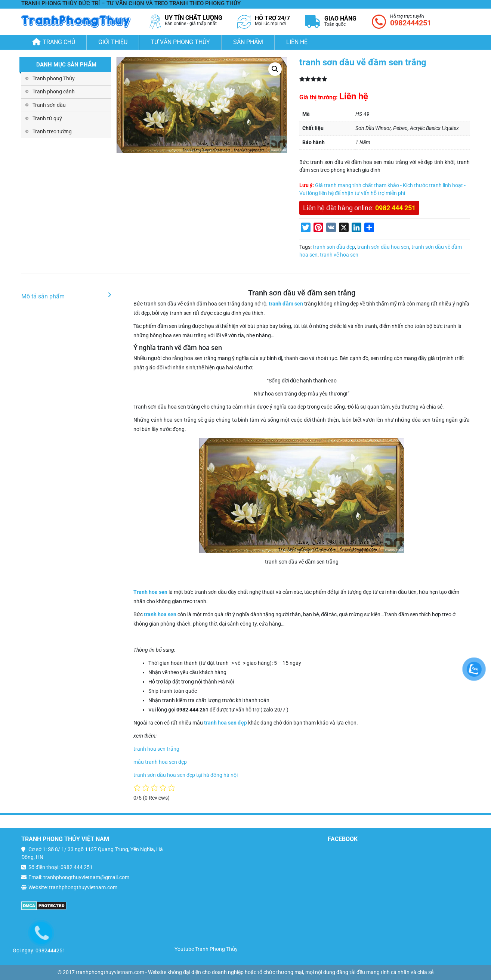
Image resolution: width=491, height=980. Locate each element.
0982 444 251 (395, 208)
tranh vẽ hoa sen (339, 255)
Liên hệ (297, 42)
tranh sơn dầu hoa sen (383, 247)
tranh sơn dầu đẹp (334, 247)
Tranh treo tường (52, 131)
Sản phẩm (248, 42)
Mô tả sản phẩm (43, 296)
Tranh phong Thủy (54, 78)
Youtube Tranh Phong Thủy (206, 949)
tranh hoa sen (160, 614)
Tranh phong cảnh (54, 92)
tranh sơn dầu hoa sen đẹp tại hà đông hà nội (186, 775)
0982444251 (411, 23)
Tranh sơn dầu (49, 105)
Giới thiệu (113, 42)
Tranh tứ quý (47, 118)
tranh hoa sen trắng (156, 749)
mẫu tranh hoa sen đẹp (160, 762)
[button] (275, 69)
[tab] (66, 297)
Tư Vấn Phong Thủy (180, 42)
